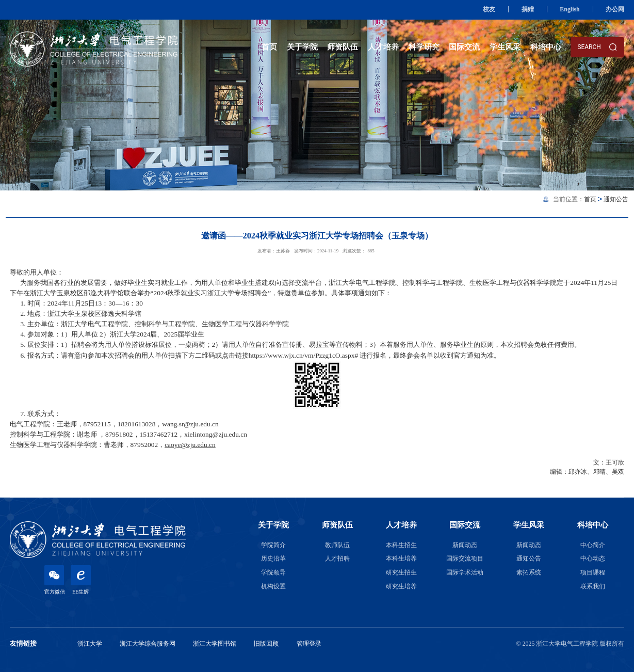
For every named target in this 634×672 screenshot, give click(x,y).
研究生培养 (401, 586)
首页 (269, 47)
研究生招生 (401, 572)
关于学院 (302, 47)
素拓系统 (529, 572)
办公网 (615, 9)
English (570, 9)
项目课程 (593, 572)
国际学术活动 (465, 572)
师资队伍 (343, 47)
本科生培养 (401, 558)
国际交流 (464, 47)
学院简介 (273, 545)
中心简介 (593, 545)
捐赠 (528, 9)
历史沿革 (273, 558)
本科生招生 (401, 545)
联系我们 (593, 586)
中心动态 (593, 558)
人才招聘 (337, 558)
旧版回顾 (266, 644)
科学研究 (424, 47)
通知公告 (616, 199)
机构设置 (273, 586)
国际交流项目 (465, 558)
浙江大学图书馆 (215, 644)
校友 (489, 9)
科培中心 (546, 47)
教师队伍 (337, 545)
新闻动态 (465, 545)
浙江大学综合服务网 (148, 644)
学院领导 (273, 572)
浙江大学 (90, 644)
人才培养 (383, 47)
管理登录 (309, 644)
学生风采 (505, 47)
